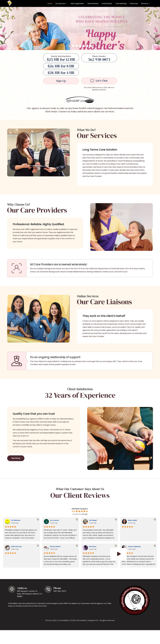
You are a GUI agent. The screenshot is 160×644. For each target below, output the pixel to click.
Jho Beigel (93, 536)
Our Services (61, 4)
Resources (134, 4)
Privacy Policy (51, 636)
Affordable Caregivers (80, 524)
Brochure (146, 4)
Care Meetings (121, 4)
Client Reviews (93, 4)
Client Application (77, 4)
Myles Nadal (132, 536)
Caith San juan (16, 562)
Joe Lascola (54, 536)
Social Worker (107, 4)
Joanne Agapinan (134, 562)
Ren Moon (93, 562)
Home (50, 4)
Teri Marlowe (16, 536)
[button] (61, 4)
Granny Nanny (55, 562)
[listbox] (80, 36)
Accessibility (64, 636)
